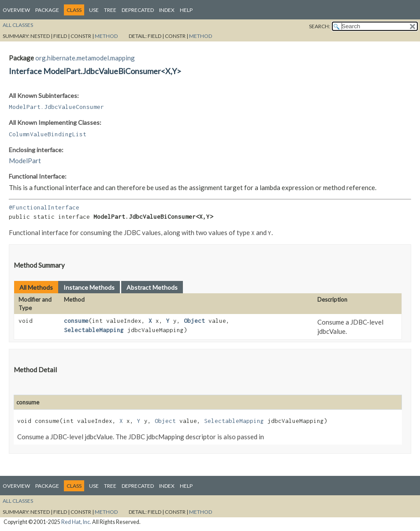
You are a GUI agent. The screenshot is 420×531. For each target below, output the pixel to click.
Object (194, 321)
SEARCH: (320, 26)
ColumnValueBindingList (48, 134)
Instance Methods (89, 287)
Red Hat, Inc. (76, 522)
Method (106, 36)
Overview (16, 10)
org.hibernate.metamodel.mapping (85, 58)
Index (167, 10)
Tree (110, 10)
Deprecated (138, 10)
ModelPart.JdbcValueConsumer (56, 107)
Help (186, 10)
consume (76, 321)
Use (94, 10)
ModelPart (25, 161)
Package (47, 10)
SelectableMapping (94, 330)
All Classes (18, 25)
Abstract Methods (152, 287)
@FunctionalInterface (44, 207)
